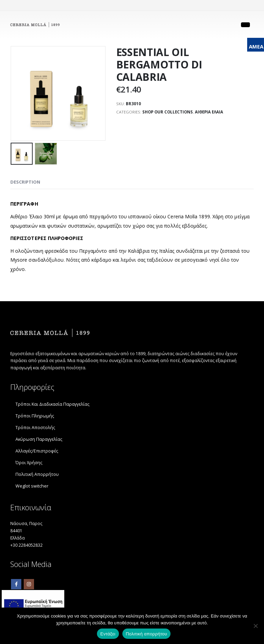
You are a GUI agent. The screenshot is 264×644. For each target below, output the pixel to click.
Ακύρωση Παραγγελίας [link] (39, 441)
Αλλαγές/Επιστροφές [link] (37, 452)
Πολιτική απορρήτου (146, 634)
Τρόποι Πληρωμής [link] (35, 417)
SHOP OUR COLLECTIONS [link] (169, 113)
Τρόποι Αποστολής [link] (35, 429)
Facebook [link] (16, 588)
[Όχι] (255, 626)
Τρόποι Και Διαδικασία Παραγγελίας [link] (52, 406)
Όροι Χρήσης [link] (29, 464)
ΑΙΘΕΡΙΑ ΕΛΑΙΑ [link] (212, 113)
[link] (35, 25)
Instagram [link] (29, 588)
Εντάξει (108, 634)
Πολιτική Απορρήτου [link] (37, 476)
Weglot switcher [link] (32, 487)
